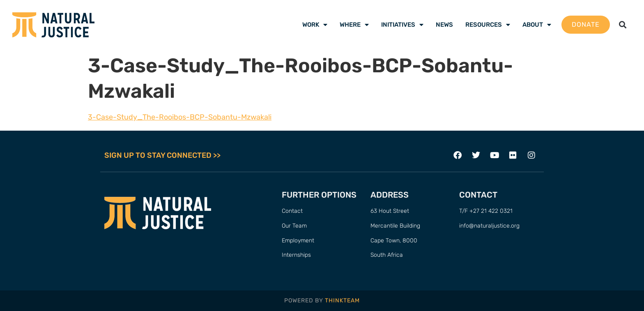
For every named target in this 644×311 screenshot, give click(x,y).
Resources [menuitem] (488, 25)
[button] (623, 25)
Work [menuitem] (315, 25)
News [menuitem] (444, 25)
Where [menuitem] (354, 25)
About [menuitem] (537, 25)
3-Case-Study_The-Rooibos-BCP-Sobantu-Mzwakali (180, 117)
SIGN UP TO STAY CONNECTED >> (162, 155)
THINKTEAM (342, 301)
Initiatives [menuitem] (402, 25)
